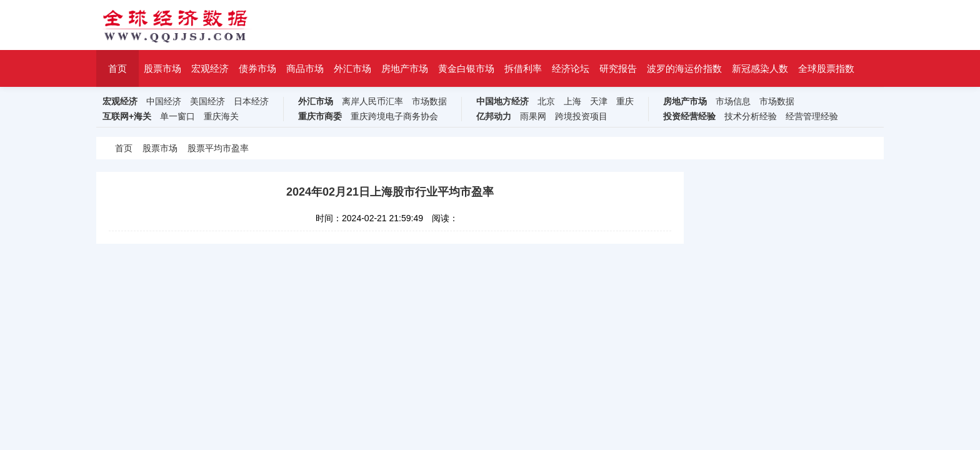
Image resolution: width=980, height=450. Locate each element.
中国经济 (164, 102)
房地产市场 (405, 68)
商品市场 (305, 68)
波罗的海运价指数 (684, 68)
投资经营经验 (689, 117)
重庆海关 (221, 117)
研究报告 (618, 68)
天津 (599, 102)
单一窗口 (177, 117)
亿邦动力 (494, 117)
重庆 (625, 102)
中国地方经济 (502, 102)
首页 (117, 68)
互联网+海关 (127, 117)
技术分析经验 (751, 117)
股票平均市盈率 (218, 148)
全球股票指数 (826, 68)
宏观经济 (210, 68)
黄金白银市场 (466, 68)
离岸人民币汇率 (372, 102)
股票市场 (162, 68)
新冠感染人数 (760, 68)
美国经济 (207, 102)
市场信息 (733, 102)
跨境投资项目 (581, 117)
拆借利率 (523, 68)
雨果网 (533, 117)
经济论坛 (571, 68)
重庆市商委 (320, 117)
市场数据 (429, 102)
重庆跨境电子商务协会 (394, 117)
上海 (572, 102)
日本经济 (251, 102)
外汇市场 (352, 68)
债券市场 (257, 68)
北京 (546, 102)
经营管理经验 (812, 117)
